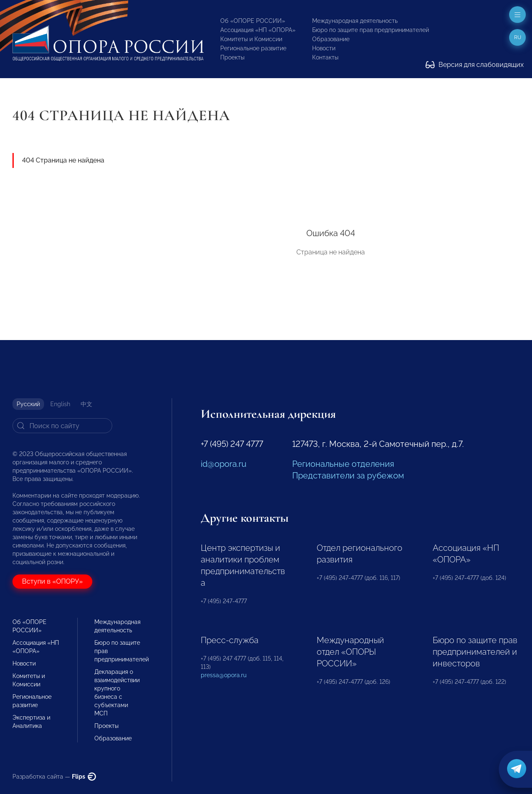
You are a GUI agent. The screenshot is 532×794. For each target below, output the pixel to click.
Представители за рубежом (348, 476)
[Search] (62, 426)
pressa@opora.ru (224, 675)
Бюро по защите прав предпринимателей (371, 30)
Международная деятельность (355, 21)
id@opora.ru (224, 464)
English (60, 404)
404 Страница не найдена (63, 160)
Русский (28, 404)
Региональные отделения (343, 464)
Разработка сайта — (54, 777)
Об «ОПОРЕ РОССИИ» (253, 21)
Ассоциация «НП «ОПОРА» (258, 30)
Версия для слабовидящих (475, 65)
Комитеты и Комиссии (251, 39)
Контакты (325, 57)
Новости (324, 48)
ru (518, 37)
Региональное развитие (253, 48)
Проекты (232, 57)
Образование (331, 39)
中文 (86, 404)
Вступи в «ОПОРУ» (52, 581)
